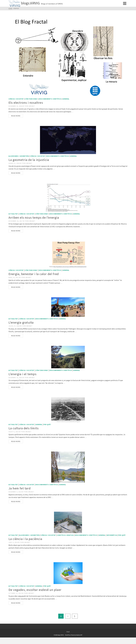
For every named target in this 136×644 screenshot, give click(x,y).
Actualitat (13, 214)
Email (68, 632)
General (66, 99)
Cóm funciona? (31, 99)
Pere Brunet (30, 106)
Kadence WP (79, 635)
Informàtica (112, 535)
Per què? (47, 425)
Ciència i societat (16, 99)
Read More (16, 116)
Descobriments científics (50, 99)
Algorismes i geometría (19, 156)
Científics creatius (65, 535)
